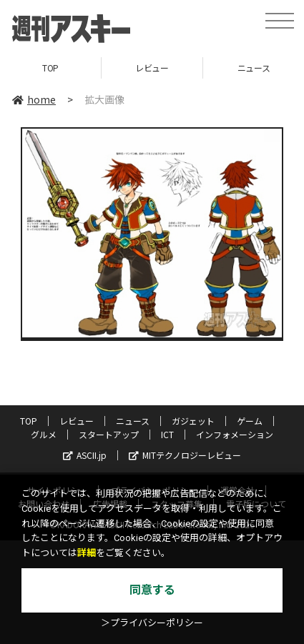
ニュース (133, 421)
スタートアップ (109, 434)
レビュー (152, 68)
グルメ (44, 434)
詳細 (87, 553)
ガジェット (193, 421)
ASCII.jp (85, 455)
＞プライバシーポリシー (152, 623)
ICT (167, 434)
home (34, 99)
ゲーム (250, 421)
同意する (152, 590)
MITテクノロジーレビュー (185, 455)
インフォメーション (235, 434)
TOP (50, 68)
